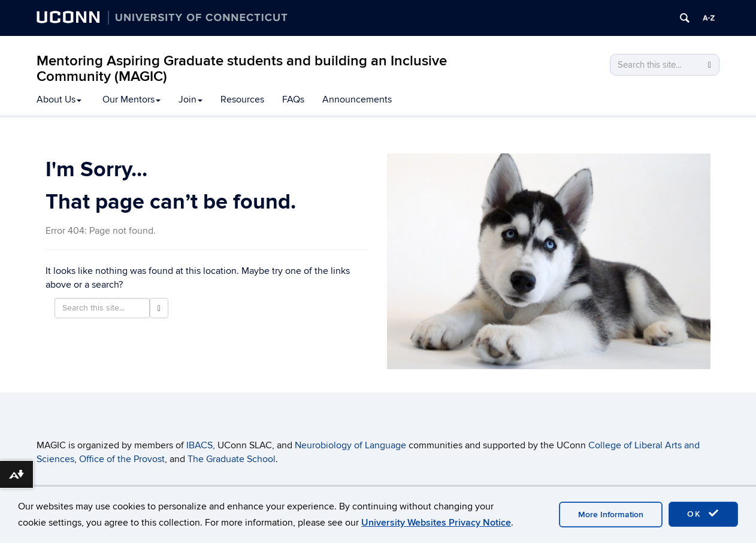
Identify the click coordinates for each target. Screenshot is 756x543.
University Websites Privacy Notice (436, 523)
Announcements (357, 99)
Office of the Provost (122, 459)
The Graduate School (232, 459)
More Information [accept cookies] (611, 515)
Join (190, 99)
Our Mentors (131, 99)
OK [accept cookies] (703, 514)
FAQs (293, 99)
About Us (59, 99)
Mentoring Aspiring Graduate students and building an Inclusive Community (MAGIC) (242, 69)
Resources (242, 99)
